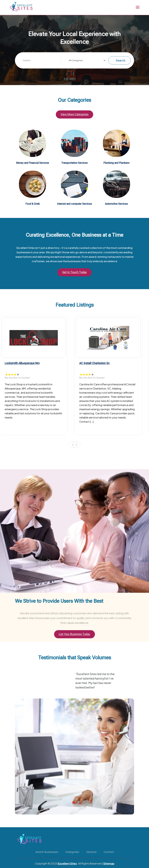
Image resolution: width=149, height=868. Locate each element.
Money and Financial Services (33, 163)
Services (91, 852)
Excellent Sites (67, 863)
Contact (109, 852)
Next (76, 445)
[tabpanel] (37, 376)
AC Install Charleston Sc (98, 363)
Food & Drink (33, 204)
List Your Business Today (74, 634)
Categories (72, 852)
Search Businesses (47, 852)
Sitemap (109, 863)
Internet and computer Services (74, 204)
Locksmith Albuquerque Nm (26, 363)
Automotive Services (116, 204)
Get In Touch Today (74, 272)
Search (121, 60)
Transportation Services (74, 163)
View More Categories (74, 114)
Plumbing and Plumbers (116, 163)
